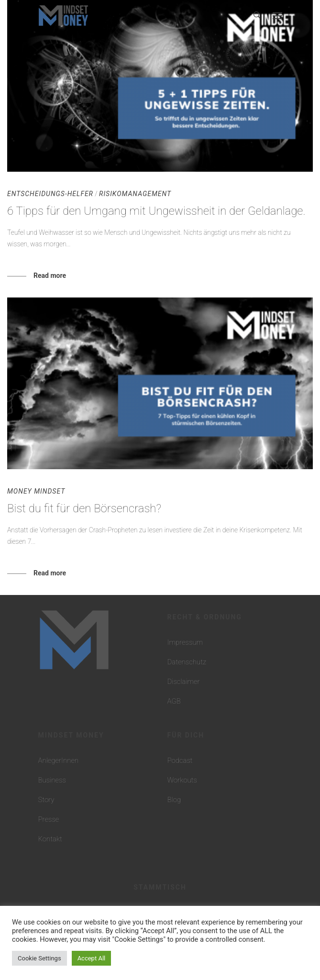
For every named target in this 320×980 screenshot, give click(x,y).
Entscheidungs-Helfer (50, 194)
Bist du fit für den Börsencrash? (84, 508)
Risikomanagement (135, 194)
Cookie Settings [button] (39, 958)
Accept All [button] (92, 958)
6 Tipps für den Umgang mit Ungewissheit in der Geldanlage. (156, 211)
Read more (50, 275)
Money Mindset (36, 491)
